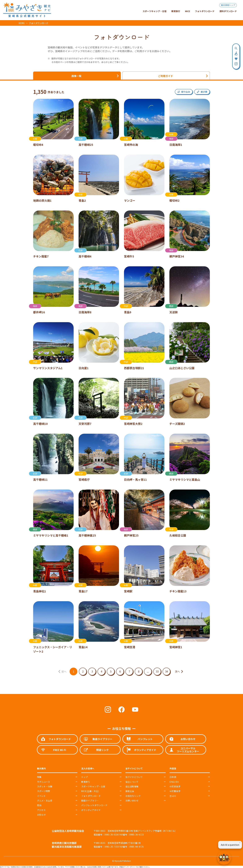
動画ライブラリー (90, 801)
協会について (132, 782)
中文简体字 (175, 786)
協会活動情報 (132, 786)
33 (157, 671)
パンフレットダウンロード (94, 805)
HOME (22, 23)
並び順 (204, 92)
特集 (39, 777)
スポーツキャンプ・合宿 (93, 786)
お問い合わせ (132, 801)
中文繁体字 (175, 791)
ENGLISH (174, 782)
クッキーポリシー (130, 867)
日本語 (173, 777)
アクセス (41, 810)
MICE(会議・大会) (90, 791)
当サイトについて (134, 777)
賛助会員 (130, 791)
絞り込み (186, 92)
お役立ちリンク (133, 796)
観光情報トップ (228, 5)
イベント (41, 796)
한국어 (173, 796)
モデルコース (43, 782)
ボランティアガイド (91, 810)
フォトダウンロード (39, 23)
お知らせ (41, 815)
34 (166, 671)
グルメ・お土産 (45, 801)
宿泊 (39, 805)
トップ (84, 777)
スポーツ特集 (44, 791)
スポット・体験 (45, 786)
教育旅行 (86, 782)
